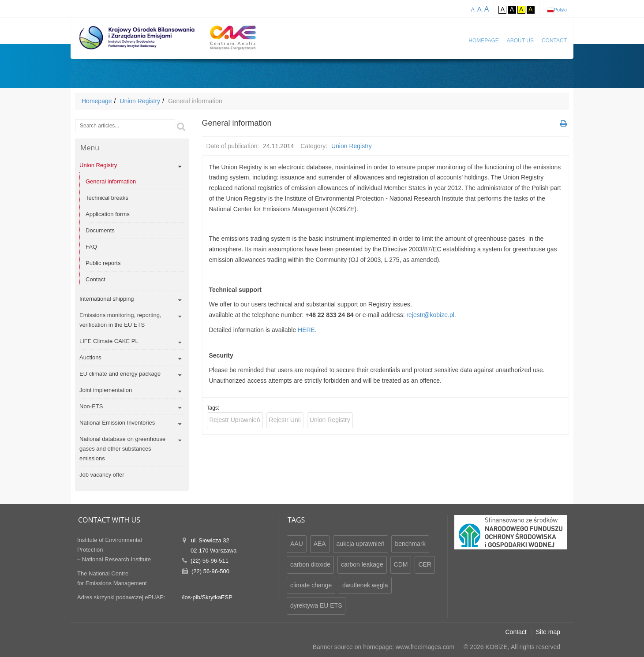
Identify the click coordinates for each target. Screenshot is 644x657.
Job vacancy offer (102, 475)
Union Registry (140, 101)
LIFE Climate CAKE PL (109, 341)
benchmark (410, 544)
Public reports (103, 263)
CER (425, 564)
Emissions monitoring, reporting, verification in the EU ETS (120, 320)
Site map (548, 632)
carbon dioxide (310, 564)
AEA (320, 544)
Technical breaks (107, 198)
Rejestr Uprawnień (235, 420)
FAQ (91, 247)
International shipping (107, 299)
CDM (401, 564)
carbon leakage (362, 564)
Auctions (90, 357)
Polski (560, 10)
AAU (297, 544)
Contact (554, 41)
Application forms (108, 214)
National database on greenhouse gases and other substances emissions (122, 449)
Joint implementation (106, 390)
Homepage (483, 41)
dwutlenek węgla (365, 585)
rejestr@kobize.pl (430, 315)
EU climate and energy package (120, 374)
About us (520, 41)
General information (111, 181)
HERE (306, 330)
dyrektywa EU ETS (316, 605)
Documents (100, 230)
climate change (311, 585)
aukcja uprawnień (361, 544)
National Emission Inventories (117, 423)
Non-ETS (91, 406)
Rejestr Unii (285, 420)
